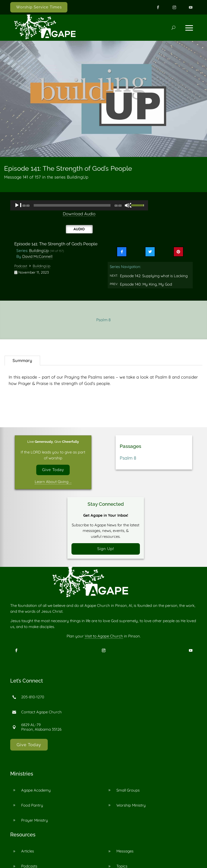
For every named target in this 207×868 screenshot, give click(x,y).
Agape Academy (36, 790)
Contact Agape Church (41, 712)
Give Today (53, 470)
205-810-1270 (33, 697)
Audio (79, 229)
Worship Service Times (39, 7)
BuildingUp (39, 250)
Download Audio (79, 214)
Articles (28, 851)
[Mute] (128, 205)
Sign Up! (106, 549)
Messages (125, 851)
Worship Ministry (131, 805)
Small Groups (128, 790)
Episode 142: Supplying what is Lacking (154, 276)
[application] (79, 205)
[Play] (18, 205)
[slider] (72, 205)
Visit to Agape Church (104, 636)
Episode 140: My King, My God (146, 284)
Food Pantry (32, 805)
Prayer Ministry (35, 820)
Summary (22, 360)
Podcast (21, 266)
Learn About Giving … (53, 482)
